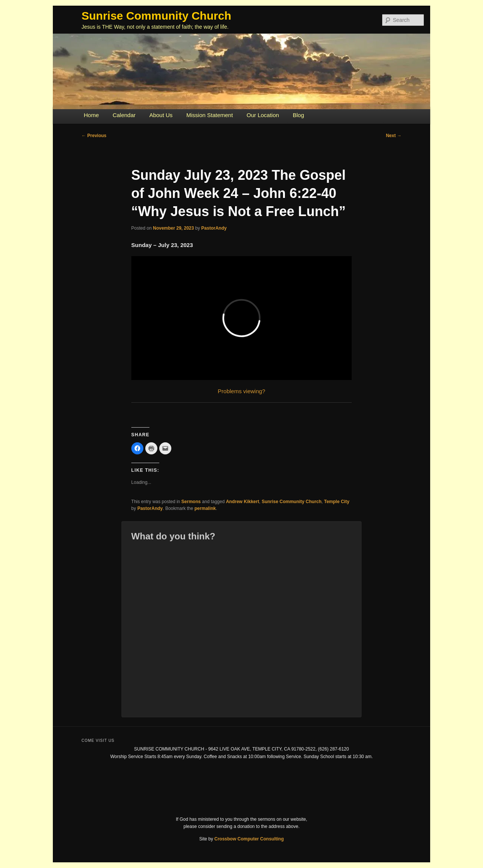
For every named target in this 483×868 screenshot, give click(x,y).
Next (394, 136)
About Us (161, 115)
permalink (205, 508)
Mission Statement (210, 115)
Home (91, 115)
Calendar (124, 115)
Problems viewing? (241, 391)
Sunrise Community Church (156, 16)
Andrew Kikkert (243, 502)
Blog (298, 115)
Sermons (191, 502)
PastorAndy (214, 228)
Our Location (263, 115)
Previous (94, 136)
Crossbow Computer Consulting (249, 839)
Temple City (337, 502)
